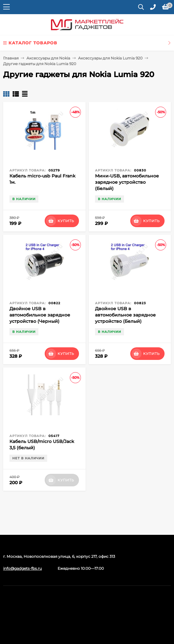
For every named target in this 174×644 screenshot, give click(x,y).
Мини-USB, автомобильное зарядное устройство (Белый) (127, 182)
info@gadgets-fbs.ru (22, 568)
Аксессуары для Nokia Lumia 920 (110, 58)
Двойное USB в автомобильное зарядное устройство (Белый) (125, 315)
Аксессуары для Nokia (48, 58)
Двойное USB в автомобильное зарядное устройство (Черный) (40, 315)
